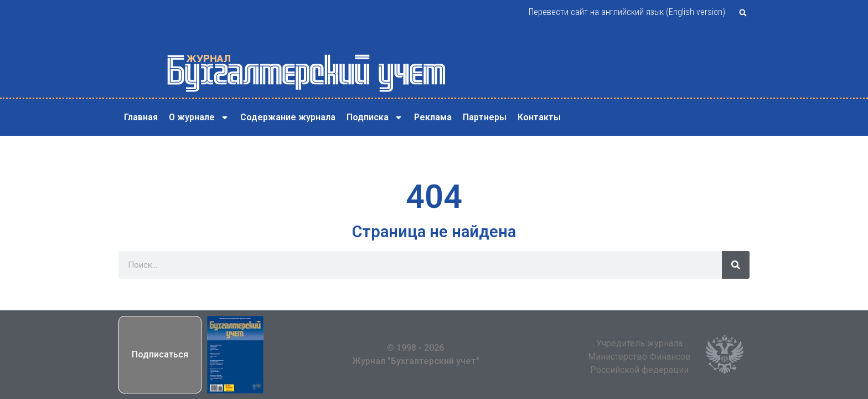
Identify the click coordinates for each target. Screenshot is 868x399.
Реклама (433, 117)
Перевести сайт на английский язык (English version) (627, 12)
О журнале (199, 117)
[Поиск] (736, 265)
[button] (743, 13)
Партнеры (485, 117)
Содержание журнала (288, 117)
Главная (141, 117)
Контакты (539, 117)
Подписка (375, 117)
